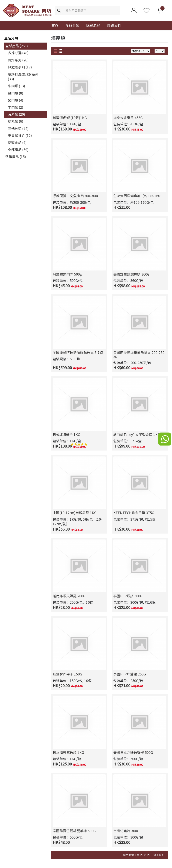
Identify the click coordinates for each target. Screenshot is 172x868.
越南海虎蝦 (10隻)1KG (70, 118)
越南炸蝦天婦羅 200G (69, 596)
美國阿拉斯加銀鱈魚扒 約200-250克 (139, 355)
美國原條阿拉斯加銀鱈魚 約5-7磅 (78, 353)
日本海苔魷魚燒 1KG (68, 753)
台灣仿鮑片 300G (126, 831)
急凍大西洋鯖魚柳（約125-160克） (140, 196)
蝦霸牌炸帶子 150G (67, 674)
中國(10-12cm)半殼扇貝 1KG (75, 513)
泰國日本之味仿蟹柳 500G (133, 753)
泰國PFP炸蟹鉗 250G (130, 674)
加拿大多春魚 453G (128, 118)
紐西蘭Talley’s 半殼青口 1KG (137, 435)
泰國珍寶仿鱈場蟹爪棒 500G (74, 831)
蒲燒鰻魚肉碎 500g (67, 274)
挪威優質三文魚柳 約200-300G (76, 196)
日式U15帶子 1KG (66, 435)
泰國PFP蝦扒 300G (128, 596)
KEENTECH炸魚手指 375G (134, 513)
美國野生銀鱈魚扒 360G (131, 274)
